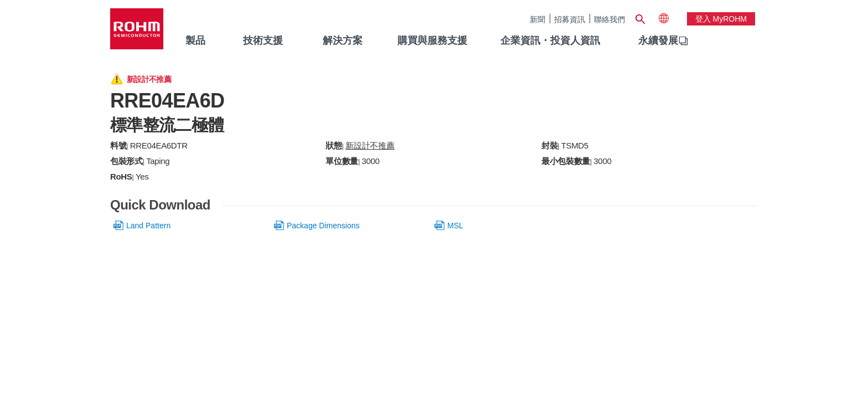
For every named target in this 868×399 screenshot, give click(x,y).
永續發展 (658, 40)
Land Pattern (148, 226)
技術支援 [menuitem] (263, 40)
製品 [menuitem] (195, 40)
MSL (455, 226)
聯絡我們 (609, 19)
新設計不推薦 (370, 145)
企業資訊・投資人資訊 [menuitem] (550, 40)
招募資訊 (570, 19)
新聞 (538, 19)
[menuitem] (658, 41)
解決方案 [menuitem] (343, 40)
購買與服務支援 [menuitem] (432, 40)
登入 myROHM (721, 19)
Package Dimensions (323, 226)
